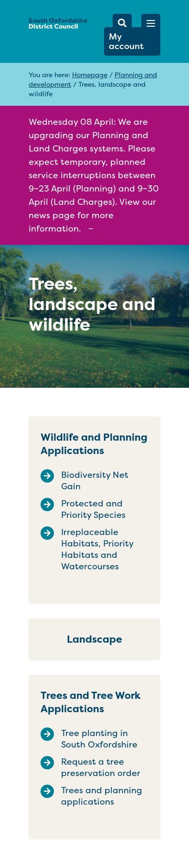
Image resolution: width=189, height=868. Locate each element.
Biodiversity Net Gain (95, 481)
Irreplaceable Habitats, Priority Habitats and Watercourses (97, 549)
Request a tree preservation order (101, 767)
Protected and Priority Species (93, 509)
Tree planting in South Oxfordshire (99, 739)
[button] (151, 23)
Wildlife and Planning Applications (94, 444)
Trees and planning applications (102, 796)
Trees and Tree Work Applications (91, 702)
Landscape (94, 639)
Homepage (90, 75)
